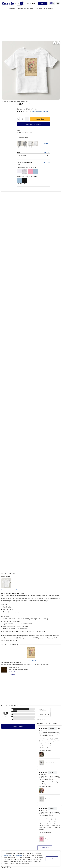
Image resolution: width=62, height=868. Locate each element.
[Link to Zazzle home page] (8, 3)
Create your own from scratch (9, 590)
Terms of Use (7, 855)
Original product (47, 763)
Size (18, 152)
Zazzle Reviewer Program (46, 736)
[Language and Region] (52, 3)
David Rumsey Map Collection (40, 111)
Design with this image (34, 124)
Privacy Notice (18, 855)
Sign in (43, 3)
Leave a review (18, 726)
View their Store (13, 672)
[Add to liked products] (58, 43)
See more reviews (45, 848)
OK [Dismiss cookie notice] (52, 859)
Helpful (52, 729)
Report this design (31, 660)
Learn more (46, 162)
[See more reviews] (23, 111)
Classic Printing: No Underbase (27, 168)
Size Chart (47, 152)
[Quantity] (22, 119)
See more (47, 143)
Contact (14, 674)
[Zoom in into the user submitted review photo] (41, 754)
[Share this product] (54, 43)
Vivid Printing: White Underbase (27, 176)
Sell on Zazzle (31, 3)
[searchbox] (20, 3)
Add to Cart (40, 119)
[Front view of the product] (31, 70)
